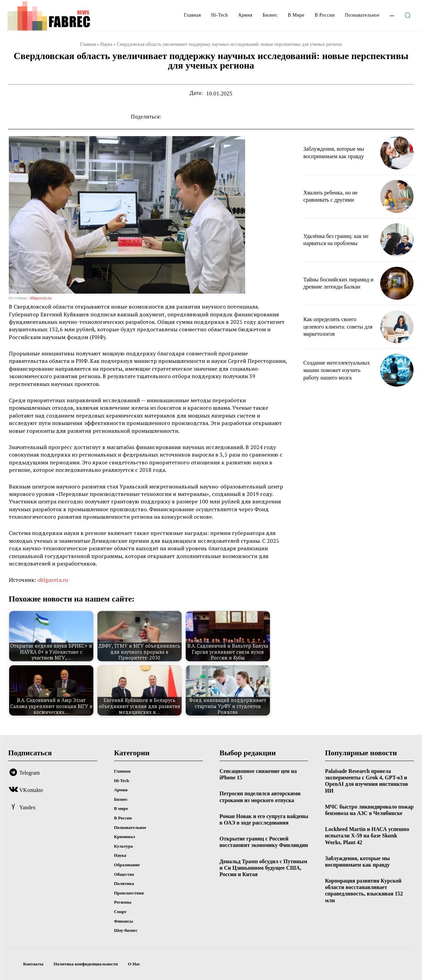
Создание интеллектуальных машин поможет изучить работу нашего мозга (337, 370)
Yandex (27, 807)
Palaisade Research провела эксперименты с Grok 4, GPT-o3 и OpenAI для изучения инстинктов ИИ (366, 781)
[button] (407, 15)
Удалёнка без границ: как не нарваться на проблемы (337, 240)
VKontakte (31, 790)
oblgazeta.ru (40, 298)
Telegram (30, 773)
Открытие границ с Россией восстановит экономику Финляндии (264, 842)
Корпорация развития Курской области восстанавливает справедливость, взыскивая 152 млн (364, 891)
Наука (106, 44)
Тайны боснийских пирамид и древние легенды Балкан (328, 283)
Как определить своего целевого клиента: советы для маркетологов (337, 326)
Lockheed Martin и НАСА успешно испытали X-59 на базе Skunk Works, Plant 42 (367, 836)
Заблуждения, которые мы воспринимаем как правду (337, 152)
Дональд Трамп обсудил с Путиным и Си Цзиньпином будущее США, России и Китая (263, 868)
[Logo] (52, 16)
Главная (88, 44)
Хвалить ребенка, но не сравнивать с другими (334, 196)
